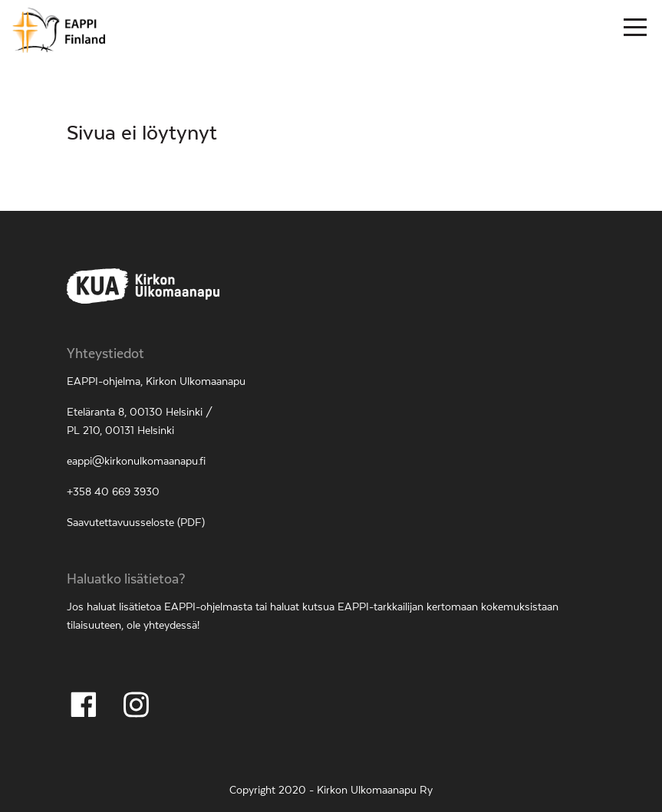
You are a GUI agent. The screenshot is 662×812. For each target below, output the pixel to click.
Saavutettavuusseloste (120, 523)
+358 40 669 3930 (113, 492)
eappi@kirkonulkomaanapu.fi (136, 462)
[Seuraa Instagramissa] (136, 705)
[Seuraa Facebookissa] (84, 705)
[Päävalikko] (635, 30)
